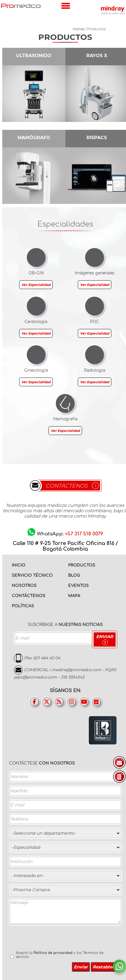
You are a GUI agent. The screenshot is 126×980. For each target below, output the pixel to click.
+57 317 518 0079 (84, 534)
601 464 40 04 (47, 658)
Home (79, 29)
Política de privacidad (53, 953)
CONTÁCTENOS (67, 486)
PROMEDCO (21, 6)
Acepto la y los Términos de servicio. (60, 955)
